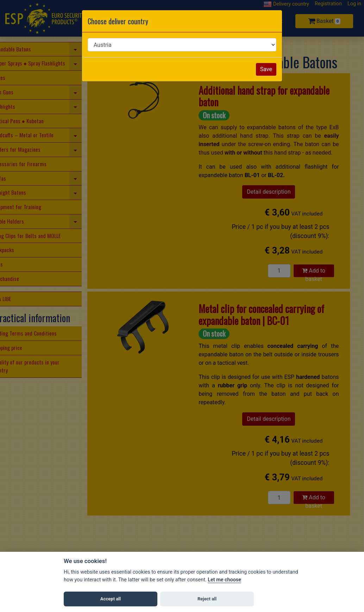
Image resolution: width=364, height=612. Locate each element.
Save (266, 69)
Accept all (111, 599)
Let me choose (224, 580)
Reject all (207, 599)
